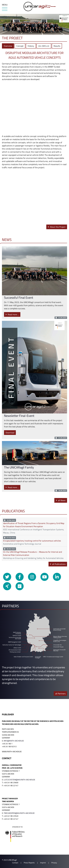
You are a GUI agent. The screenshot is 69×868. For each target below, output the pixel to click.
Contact (15, 863)
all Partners (60, 694)
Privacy (54, 863)
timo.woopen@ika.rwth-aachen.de (19, 813)
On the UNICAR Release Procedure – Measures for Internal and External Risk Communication (32, 553)
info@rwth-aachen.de (14, 741)
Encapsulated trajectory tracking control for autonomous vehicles (32, 541)
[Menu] (5, 9)
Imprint (43, 863)
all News (61, 500)
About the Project (57, 227)
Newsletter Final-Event (19, 416)
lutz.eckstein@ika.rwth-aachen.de (19, 780)
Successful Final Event (19, 298)
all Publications (58, 564)
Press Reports (29, 863)
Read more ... (12, 314)
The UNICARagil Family (19, 467)
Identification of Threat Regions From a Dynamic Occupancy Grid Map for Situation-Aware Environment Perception (34, 525)
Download (10, 433)
